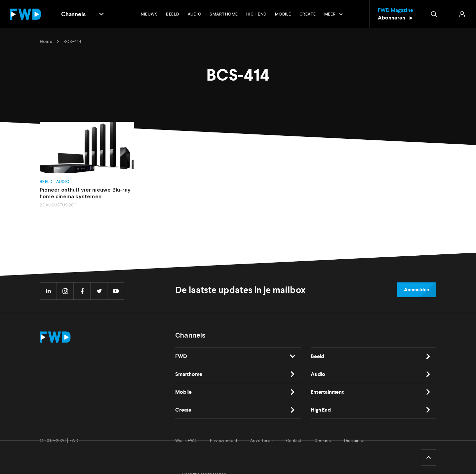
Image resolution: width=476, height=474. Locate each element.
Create (183, 410)
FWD (181, 356)
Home (46, 41)
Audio (63, 182)
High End (321, 410)
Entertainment (327, 392)
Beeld (46, 182)
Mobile (183, 392)
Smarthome (189, 374)
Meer (330, 14)
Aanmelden (416, 290)
